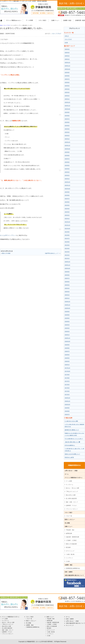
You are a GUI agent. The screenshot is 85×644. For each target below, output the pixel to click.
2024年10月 (67, 109)
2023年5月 (67, 165)
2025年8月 (67, 76)
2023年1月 (67, 179)
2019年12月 (67, 302)
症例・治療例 (69, 572)
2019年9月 (67, 312)
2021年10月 (67, 229)
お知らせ (67, 36)
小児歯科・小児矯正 (71, 540)
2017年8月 (67, 378)
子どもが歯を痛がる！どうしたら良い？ (74, 439)
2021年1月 (67, 258)
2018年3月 (67, 361)
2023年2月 (67, 175)
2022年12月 (67, 182)
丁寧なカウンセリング (72, 492)
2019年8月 (67, 315)
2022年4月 (67, 209)
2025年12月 (67, 62)
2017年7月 (67, 381)
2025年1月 (67, 99)
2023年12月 (67, 142)
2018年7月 (67, 351)
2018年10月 (67, 341)
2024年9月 (67, 112)
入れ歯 (68, 561)
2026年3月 (67, 53)
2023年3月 (67, 172)
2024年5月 (67, 126)
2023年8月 (67, 155)
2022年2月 (67, 215)
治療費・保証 (66, 21)
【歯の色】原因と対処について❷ (72, 442)
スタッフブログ (56, 34)
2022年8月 (67, 195)
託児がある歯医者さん (70, 445)
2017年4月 (67, 388)
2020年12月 (67, 262)
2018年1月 (67, 365)
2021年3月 (67, 252)
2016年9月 (67, 408)
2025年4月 (67, 89)
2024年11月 (67, 106)
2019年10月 (67, 308)
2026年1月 (67, 59)
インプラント (70, 558)
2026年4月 (67, 49)
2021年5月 (67, 245)
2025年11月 (67, 66)
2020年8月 (67, 275)
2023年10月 (67, 149)
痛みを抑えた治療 (71, 495)
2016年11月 (67, 401)
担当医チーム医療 (30, 21)
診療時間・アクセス (71, 505)
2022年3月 (67, 212)
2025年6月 (67, 82)
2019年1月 (67, 335)
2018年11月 (67, 338)
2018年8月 (67, 348)
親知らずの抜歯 (6, 253)
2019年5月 (67, 321)
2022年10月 (67, 189)
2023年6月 (67, 162)
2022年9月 (67, 192)
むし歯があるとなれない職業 (71, 421)
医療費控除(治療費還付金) (73, 568)
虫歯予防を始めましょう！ (52, 253)
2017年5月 (67, 385)
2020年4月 (67, 288)
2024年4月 (67, 129)
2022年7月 (67, 199)
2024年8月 (67, 116)
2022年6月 (67, 202)
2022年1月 (67, 219)
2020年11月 (67, 265)
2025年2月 (67, 96)
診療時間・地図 (79, 21)
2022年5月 (67, 205)
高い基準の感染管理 (71, 498)
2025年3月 (67, 92)
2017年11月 (67, 368)
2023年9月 (67, 152)
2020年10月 (67, 268)
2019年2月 (67, 331)
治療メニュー (54, 21)
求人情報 (67, 523)
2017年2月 (67, 395)
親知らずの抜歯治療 (71, 544)
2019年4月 (67, 325)
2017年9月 (67, 375)
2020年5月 (67, 285)
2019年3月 (67, 328)
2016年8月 (67, 411)
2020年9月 (67, 272)
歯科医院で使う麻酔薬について (72, 430)
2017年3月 (67, 391)
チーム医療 (69, 481)
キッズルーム (70, 485)
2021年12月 (67, 222)
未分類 (66, 43)
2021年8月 (67, 235)
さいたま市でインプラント (8, 235)
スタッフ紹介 (42, 21)
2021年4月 (67, 248)
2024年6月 (67, 122)
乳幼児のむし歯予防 (69, 457)
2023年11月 (67, 146)
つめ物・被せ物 (70, 554)
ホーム (2, 21)
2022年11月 (67, 185)
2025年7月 (67, 79)
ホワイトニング (70, 551)
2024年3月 (67, 132)
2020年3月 (67, 292)
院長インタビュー (70, 519)
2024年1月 (67, 139)
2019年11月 (67, 305)
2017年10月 (67, 371)
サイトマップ (70, 625)
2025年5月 (67, 86)
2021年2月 (67, 255)
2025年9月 (67, 72)
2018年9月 (67, 345)
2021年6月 (67, 242)
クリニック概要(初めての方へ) (14, 21)
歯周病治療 (69, 533)
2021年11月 (67, 225)
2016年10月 (67, 405)
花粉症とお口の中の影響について (72, 454)
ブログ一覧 (69, 516)
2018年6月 (67, 355)
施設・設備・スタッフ (72, 502)
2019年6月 (67, 318)
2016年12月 (67, 398)
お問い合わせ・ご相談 (71, 471)
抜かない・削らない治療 (73, 488)
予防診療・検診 (70, 530)
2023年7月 (67, 159)
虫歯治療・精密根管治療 (73, 537)
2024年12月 (67, 102)
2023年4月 (67, 169)
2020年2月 (67, 295)
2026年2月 (67, 56)
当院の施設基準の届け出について (74, 575)
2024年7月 (67, 119)
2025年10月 (67, 69)
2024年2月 (67, 136)
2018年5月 (67, 358)
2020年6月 (67, 282)
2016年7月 (67, 414)
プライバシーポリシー (72, 509)
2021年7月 (67, 238)
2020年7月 (67, 278)
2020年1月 (67, 298)
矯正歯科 (68, 547)
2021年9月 (67, 232)
